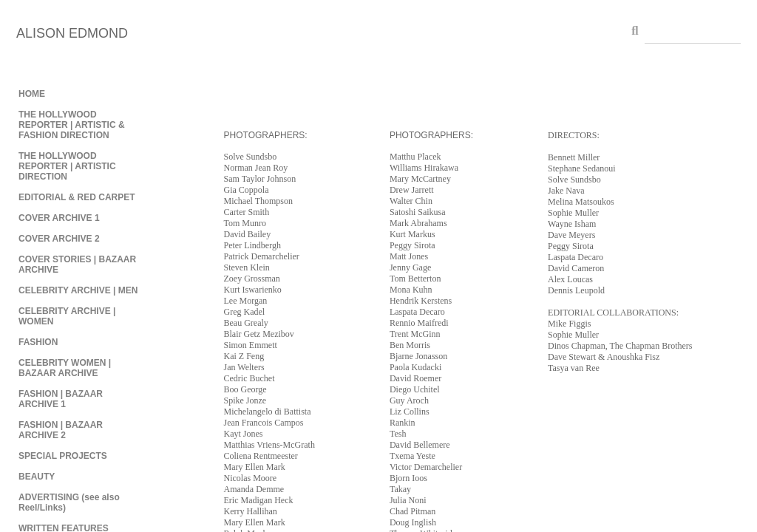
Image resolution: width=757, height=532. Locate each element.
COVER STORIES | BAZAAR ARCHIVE (77, 265)
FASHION (38, 342)
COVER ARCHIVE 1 (59, 218)
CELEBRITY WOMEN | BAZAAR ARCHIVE (65, 368)
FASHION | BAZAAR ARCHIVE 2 (61, 430)
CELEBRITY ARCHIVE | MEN (78, 290)
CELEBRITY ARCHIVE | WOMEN (67, 316)
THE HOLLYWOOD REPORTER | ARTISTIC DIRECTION (67, 166)
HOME (32, 94)
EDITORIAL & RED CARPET (77, 197)
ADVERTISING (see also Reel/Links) (69, 502)
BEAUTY (37, 477)
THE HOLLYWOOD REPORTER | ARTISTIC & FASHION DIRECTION (72, 125)
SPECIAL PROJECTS (63, 456)
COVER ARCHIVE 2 (59, 239)
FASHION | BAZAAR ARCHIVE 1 (61, 399)
